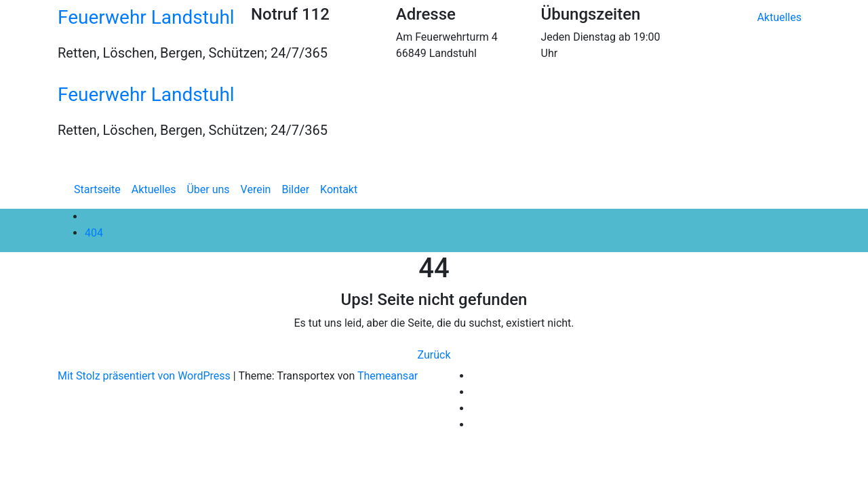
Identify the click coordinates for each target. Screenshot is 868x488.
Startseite (97, 189)
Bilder (295, 189)
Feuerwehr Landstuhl (146, 17)
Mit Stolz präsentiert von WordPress (145, 376)
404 (94, 233)
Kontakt (339, 189)
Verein (256, 189)
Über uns (208, 189)
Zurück (434, 355)
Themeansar (388, 376)
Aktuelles (779, 17)
